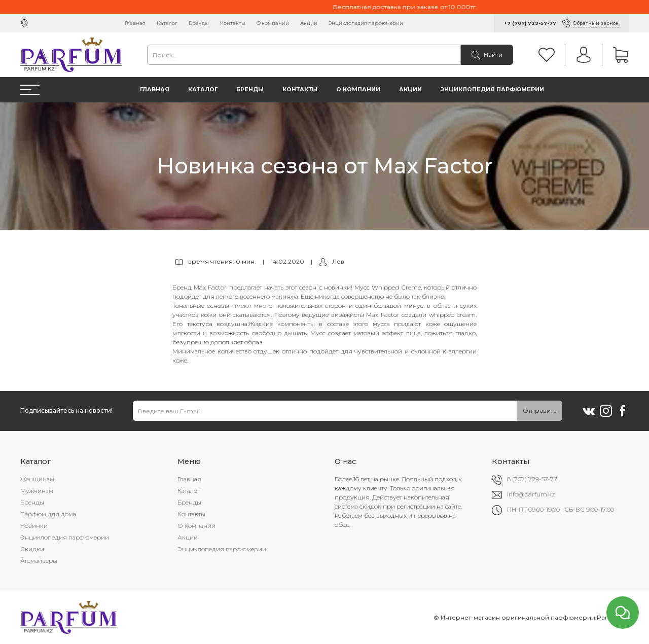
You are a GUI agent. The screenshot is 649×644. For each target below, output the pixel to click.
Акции (309, 23)
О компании (273, 23)
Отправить (539, 410)
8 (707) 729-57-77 (532, 479)
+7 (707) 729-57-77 (530, 23)
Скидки (32, 549)
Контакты (233, 23)
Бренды (199, 23)
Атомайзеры (39, 561)
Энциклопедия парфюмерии (366, 23)
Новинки (34, 526)
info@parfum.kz (531, 494)
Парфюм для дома (48, 514)
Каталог (167, 23)
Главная (135, 23)
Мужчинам (37, 491)
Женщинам (37, 479)
